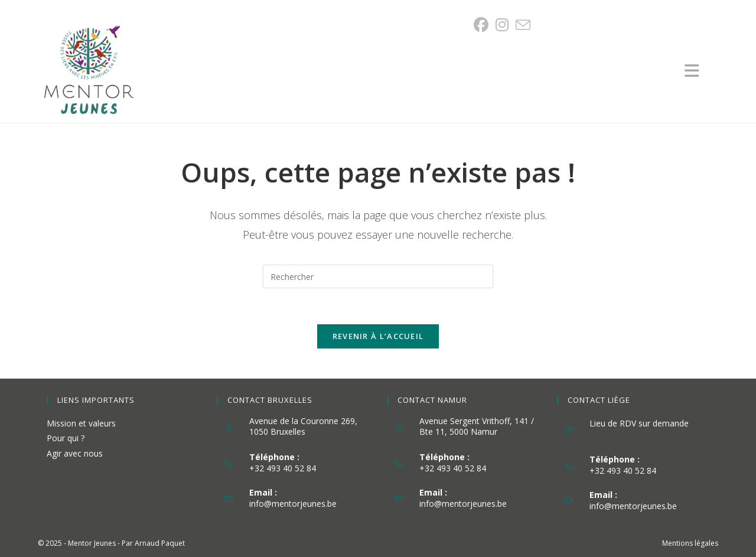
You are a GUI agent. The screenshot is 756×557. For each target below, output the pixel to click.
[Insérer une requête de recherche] (378, 276)
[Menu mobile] (698, 74)
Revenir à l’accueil (378, 336)
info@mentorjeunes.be (293, 504)
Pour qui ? (66, 438)
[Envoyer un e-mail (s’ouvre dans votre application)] (523, 25)
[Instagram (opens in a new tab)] (502, 25)
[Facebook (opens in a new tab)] (483, 25)
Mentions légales (690, 543)
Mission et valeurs (81, 423)
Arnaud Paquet (160, 543)
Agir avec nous (75, 453)
